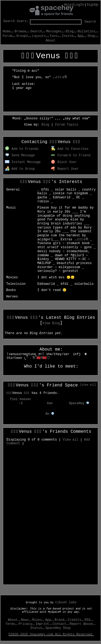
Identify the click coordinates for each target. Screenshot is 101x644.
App (81, 36)
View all (71, 440)
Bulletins (86, 32)
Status (36, 628)
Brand (59, 620)
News (25, 620)
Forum (7, 36)
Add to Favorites (70, 149)
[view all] (88, 385)
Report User (65, 169)
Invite (67, 36)
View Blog (51, 323)
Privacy (25, 624)
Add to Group (20, 169)
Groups (22, 36)
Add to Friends (22, 149)
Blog (70, 32)
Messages (54, 32)
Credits (74, 620)
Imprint (42, 624)
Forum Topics (67, 125)
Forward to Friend (71, 155)
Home (7, 32)
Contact (59, 624)
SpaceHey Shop (58, 628)
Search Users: (16, 21)
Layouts (39, 36)
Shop (91, 36)
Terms (10, 624)
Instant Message (23, 162)
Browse (20, 32)
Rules (37, 620)
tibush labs (66, 603)
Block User (64, 162)
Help (68, 5)
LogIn (79, 5)
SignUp (93, 5)
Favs (54, 36)
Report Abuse (81, 624)
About (50, 41)
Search (90, 22)
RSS (88, 620)
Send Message (20, 155)
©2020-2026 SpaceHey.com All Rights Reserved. (51, 635)
